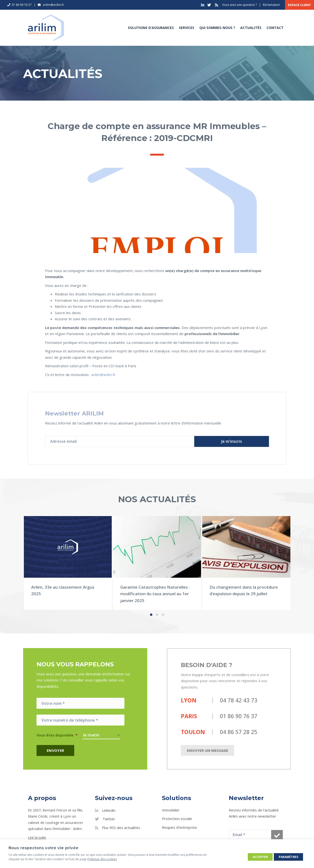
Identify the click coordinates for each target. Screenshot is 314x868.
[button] (232, 441)
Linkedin (109, 810)
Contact (275, 28)
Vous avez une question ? (240, 5)
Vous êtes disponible (57, 735)
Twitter (109, 819)
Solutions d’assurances (151, 28)
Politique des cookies (102, 859)
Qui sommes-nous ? (217, 28)
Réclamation (271, 5)
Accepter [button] (260, 857)
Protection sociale (177, 819)
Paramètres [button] (288, 857)
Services (187, 28)
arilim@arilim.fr (103, 375)
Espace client (300, 5)
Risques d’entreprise (179, 827)
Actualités (251, 28)
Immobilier (171, 810)
